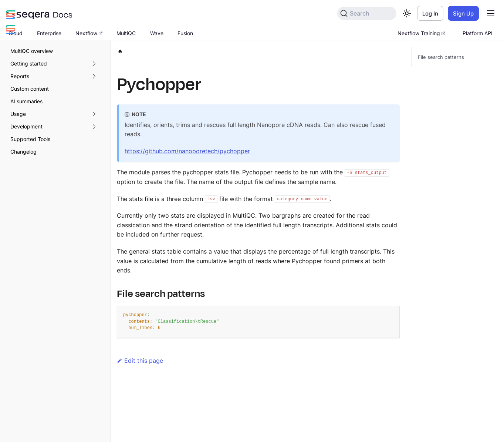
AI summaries (26, 101)
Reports (20, 76)
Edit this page (140, 361)
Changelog (23, 152)
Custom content (30, 89)
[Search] (367, 13)
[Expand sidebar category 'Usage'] (94, 114)
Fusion (185, 33)
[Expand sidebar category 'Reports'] (94, 76)
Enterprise (49, 33)
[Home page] (120, 50)
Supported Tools (30, 139)
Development (26, 126)
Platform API (478, 33)
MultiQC (126, 33)
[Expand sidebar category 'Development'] (94, 127)
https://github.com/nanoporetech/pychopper (187, 151)
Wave (157, 33)
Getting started (29, 63)
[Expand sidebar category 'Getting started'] (94, 64)
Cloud (16, 33)
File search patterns (441, 57)
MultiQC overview (32, 51)
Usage (18, 114)
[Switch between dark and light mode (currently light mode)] (407, 13)
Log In (430, 14)
